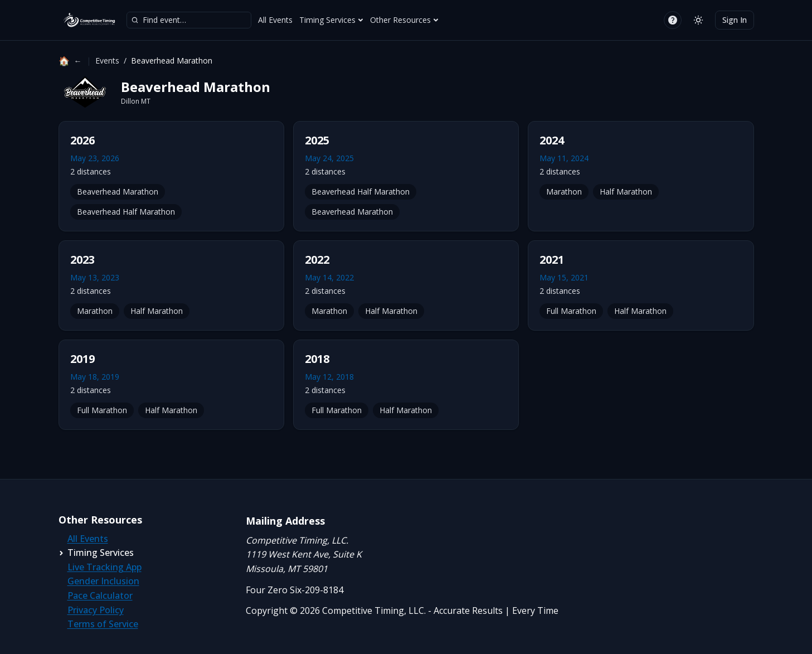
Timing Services (331, 20)
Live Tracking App (104, 567)
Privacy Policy (96, 610)
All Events (275, 20)
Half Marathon (626, 192)
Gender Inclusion (103, 581)
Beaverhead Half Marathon (126, 212)
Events (107, 60)
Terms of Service (103, 624)
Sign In (735, 20)
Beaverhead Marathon (118, 192)
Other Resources (404, 20)
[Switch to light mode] (698, 20)
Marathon (564, 192)
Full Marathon (571, 311)
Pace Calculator (100, 595)
